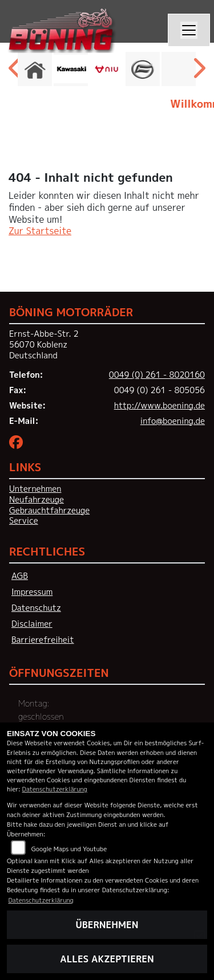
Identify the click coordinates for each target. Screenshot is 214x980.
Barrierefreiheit (43, 640)
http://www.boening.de (160, 406)
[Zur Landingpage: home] (35, 69)
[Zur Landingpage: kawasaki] (71, 69)
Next (198, 72)
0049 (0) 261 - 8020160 (157, 375)
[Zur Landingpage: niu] (107, 69)
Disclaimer (32, 624)
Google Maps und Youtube (69, 849)
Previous (16, 72)
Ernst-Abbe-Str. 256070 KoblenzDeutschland (44, 344)
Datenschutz (36, 608)
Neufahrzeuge (37, 500)
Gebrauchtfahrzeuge (49, 511)
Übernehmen (107, 925)
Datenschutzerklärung (55, 789)
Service (24, 521)
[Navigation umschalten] (189, 30)
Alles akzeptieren (107, 959)
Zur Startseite (40, 231)
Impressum (32, 592)
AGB (20, 576)
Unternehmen (35, 489)
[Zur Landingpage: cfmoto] (143, 69)
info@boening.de (173, 421)
